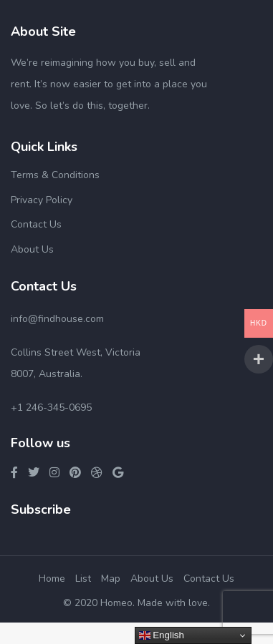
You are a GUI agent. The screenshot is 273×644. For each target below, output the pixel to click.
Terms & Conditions (55, 175)
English (162, 635)
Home (52, 579)
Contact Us (36, 224)
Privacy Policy (42, 200)
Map (111, 579)
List (83, 579)
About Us (32, 249)
